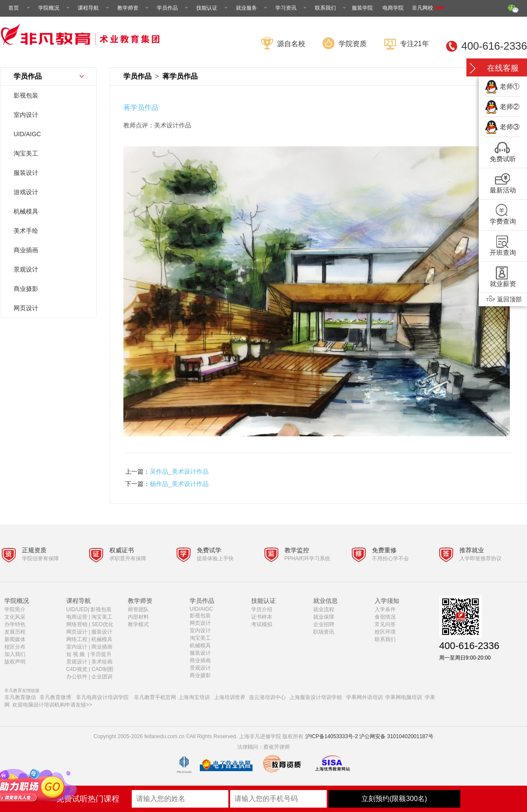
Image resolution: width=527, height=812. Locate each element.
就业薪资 (503, 284)
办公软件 (77, 677)
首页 (20, 8)
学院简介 (15, 609)
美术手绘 (26, 231)
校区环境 (385, 632)
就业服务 (252, 8)
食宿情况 (385, 617)
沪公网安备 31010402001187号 (396, 736)
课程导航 (94, 8)
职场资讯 (324, 632)
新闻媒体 (15, 639)
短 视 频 (76, 654)
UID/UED (77, 609)
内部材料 (138, 617)
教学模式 (138, 624)
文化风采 (15, 617)
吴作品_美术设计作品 (179, 471)
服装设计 (26, 173)
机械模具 (26, 211)
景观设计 (26, 269)
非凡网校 (428, 8)
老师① (510, 86)
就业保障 (324, 617)
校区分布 (15, 647)
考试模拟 (262, 624)
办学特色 (15, 624)
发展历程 (15, 632)
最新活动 (503, 190)
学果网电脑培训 (404, 697)
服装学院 (362, 8)
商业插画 (26, 250)
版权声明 (15, 662)
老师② (510, 107)
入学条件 (385, 609)
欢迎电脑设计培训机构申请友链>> (52, 705)
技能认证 (213, 8)
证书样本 (262, 617)
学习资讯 (292, 8)
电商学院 (393, 8)
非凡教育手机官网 (155, 697)
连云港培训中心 (267, 697)
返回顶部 (503, 299)
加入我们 (15, 654)
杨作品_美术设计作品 (179, 484)
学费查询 (503, 221)
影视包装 (26, 95)
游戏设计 (26, 192)
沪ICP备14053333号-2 (332, 736)
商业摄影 (26, 289)
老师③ (510, 127)
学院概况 (54, 8)
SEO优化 (102, 624)
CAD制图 (103, 669)
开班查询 (503, 252)
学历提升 (101, 654)
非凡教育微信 (20, 697)
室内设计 (26, 115)
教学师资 (134, 8)
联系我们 (331, 8)
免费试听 (503, 159)
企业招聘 (324, 624)
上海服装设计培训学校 (316, 697)
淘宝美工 (26, 153)
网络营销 (77, 624)
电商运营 (77, 617)
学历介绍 (262, 609)
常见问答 (385, 624)
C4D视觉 (77, 669)
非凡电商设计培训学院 (102, 697)
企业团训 (102, 677)
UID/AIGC (27, 134)
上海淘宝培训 (194, 697)
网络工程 (77, 639)
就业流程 (324, 609)
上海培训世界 (230, 697)
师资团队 (138, 609)
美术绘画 (102, 662)
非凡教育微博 (55, 697)
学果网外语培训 (365, 697)
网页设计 (26, 308)
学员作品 (173, 8)
